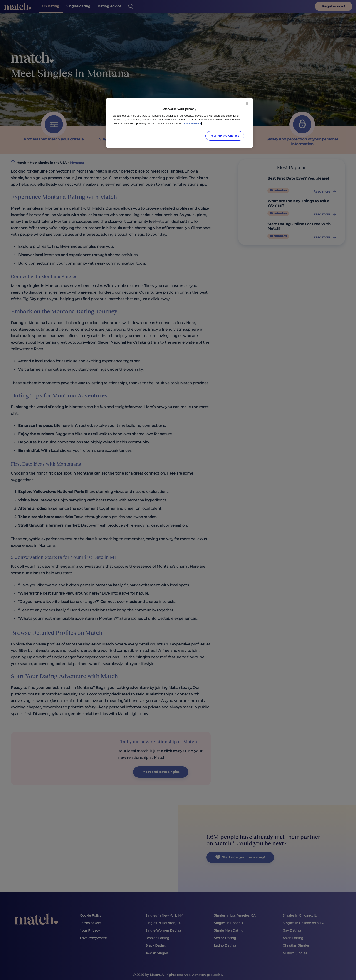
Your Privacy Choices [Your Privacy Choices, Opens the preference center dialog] (225, 136)
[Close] (247, 103)
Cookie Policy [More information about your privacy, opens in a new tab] (193, 123)
